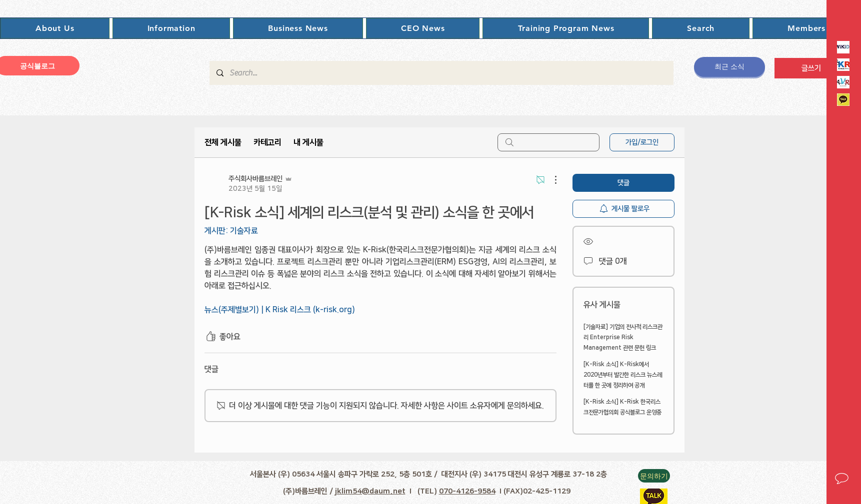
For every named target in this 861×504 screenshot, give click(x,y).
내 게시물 (308, 142)
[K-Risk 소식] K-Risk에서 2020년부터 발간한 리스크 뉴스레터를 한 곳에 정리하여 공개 (623, 375)
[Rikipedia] (843, 47)
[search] (548, 142)
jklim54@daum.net (370, 491)
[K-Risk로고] (843, 65)
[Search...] (441, 73)
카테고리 (267, 142)
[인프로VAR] (843, 82)
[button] (55, 28)
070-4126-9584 (467, 491)
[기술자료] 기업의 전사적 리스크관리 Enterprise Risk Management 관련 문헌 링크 (623, 337)
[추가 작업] (550, 180)
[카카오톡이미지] (843, 100)
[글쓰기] (811, 68)
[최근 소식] (729, 67)
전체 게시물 (223, 142)
